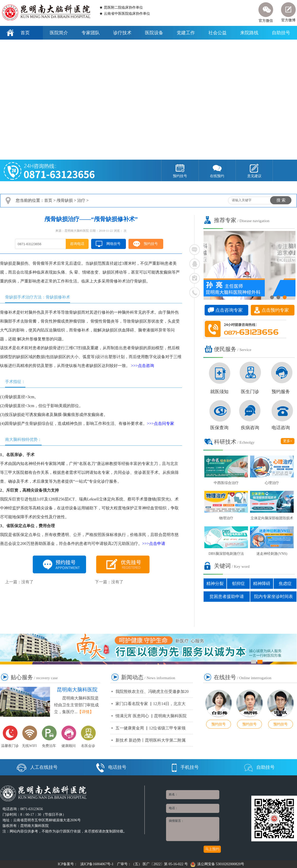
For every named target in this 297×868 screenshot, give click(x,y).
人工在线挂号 (37, 767)
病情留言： (193, 829)
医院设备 (154, 33)
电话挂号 (111, 767)
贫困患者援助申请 (227, 597)
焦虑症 (285, 584)
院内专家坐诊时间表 (274, 597)
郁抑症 (238, 584)
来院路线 (249, 33)
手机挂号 (185, 767)
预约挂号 (151, 244)
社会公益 (218, 33)
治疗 (81, 200)
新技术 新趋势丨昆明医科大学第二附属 (151, 740)
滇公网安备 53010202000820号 (217, 864)
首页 (25, 33)
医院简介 (59, 33)
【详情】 (86, 712)
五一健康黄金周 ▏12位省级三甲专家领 (151, 728)
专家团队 (91, 33)
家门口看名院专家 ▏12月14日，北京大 (151, 704)
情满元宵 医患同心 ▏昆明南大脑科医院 (151, 716)
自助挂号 (281, 33)
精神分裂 (215, 584)
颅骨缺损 (65, 200)
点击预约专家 (275, 310)
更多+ (288, 441)
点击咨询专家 (229, 310)
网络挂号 (113, 244)
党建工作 (186, 33)
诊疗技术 (122, 33)
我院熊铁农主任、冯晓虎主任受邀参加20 (152, 691)
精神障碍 (262, 584)
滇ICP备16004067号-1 (97, 864)
